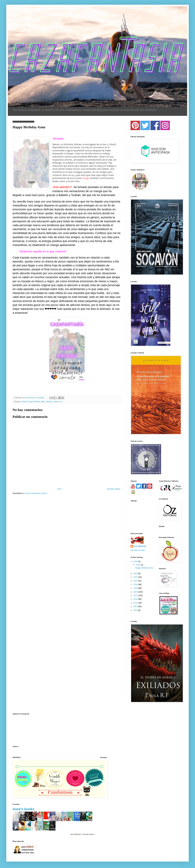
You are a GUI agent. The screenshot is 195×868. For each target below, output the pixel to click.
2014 (136, 607)
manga (85, 178)
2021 (136, 581)
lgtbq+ (43, 402)
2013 (136, 610)
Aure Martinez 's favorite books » (83, 834)
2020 (136, 585)
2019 (136, 588)
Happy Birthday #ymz (144, 568)
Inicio (59, 489)
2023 (136, 574)
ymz (61, 402)
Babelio (25, 402)
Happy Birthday (34, 402)
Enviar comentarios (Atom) (36, 493)
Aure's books (24, 809)
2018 (136, 592)
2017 (136, 596)
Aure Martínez (140, 546)
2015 (136, 603)
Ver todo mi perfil (138, 550)
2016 (136, 599)
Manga (49, 402)
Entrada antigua (114, 489)
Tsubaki (56, 402)
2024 (136, 561)
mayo (138, 565)
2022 (136, 577)
